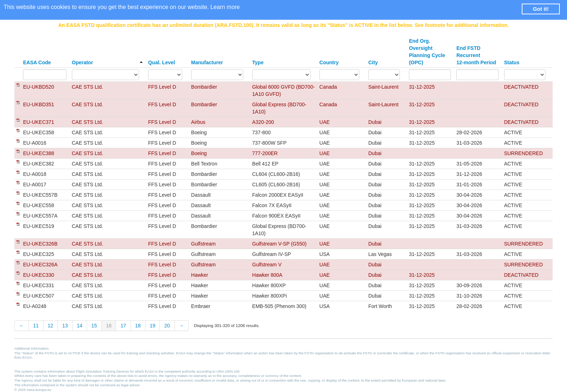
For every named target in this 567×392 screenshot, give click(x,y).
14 (80, 326)
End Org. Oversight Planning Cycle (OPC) (427, 52)
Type (258, 62)
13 (65, 326)
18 (138, 326)
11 (36, 326)
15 (94, 326)
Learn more (225, 7)
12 (51, 326)
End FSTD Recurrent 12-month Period (476, 55)
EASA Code (37, 62)
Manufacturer (207, 62)
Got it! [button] (541, 9)
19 (153, 326)
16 (109, 326)
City (373, 62)
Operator (107, 62)
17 (123, 326)
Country (329, 62)
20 (167, 326)
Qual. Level (162, 62)
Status (512, 62)
